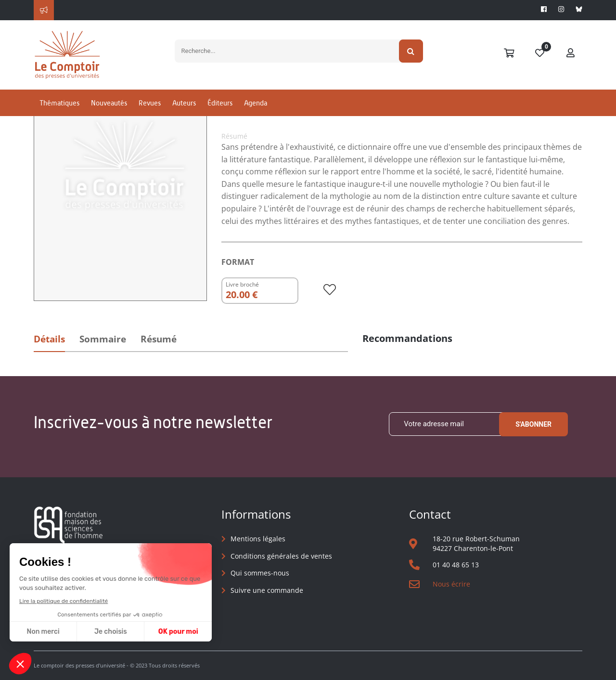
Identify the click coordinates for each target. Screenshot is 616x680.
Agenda (256, 103)
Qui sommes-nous (260, 573)
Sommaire (103, 339)
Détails (49, 339)
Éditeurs (220, 103)
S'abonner (533, 424)
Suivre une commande (267, 590)
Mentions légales (258, 539)
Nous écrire (451, 584)
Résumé (159, 339)
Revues (150, 103)
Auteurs (184, 103)
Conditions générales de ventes (281, 556)
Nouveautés (109, 103)
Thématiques (59, 103)
